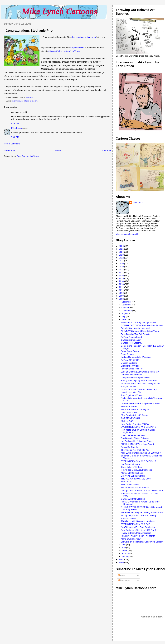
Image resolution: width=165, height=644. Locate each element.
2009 (122, 296)
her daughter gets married (84, 37)
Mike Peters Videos (130, 485)
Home (58, 150)
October (126, 308)
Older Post (106, 150)
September (127, 311)
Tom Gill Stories (128, 518)
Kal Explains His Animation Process (138, 441)
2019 (122, 267)
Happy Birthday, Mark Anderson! (136, 533)
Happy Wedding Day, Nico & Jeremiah (139, 380)
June (124, 319)
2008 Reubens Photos (131, 375)
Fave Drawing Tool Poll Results (136, 334)
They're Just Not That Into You (135, 450)
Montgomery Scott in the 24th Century (139, 515)
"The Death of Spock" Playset (135, 415)
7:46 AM (15, 137)
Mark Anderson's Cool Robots (135, 488)
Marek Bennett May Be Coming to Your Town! (142, 512)
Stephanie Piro (77, 48)
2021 (122, 261)
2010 (122, 293)
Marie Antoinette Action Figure (135, 409)
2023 (122, 255)
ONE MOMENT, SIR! (131, 418)
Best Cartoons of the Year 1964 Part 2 (139, 530)
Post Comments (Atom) (28, 156)
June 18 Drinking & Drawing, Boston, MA (140, 372)
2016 (122, 275)
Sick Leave (126, 482)
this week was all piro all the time (25, 101)
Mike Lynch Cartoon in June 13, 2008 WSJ (141, 453)
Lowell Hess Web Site (131, 392)
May (124, 545)
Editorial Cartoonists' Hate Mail (135, 328)
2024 (122, 252)
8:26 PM (15, 124)
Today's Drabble (129, 386)
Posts (121, 575)
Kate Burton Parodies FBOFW (135, 424)
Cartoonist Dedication (131, 340)
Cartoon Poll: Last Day (131, 343)
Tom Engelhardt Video (131, 395)
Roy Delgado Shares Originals (135, 438)
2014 (122, 281)
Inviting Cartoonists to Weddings (136, 357)
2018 (122, 269)
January (126, 556)
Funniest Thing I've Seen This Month (138, 536)
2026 (122, 246)
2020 (122, 264)
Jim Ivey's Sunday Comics (133, 476)
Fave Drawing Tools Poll (132, 369)
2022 (122, 258)
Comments (124, 580)
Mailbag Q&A (127, 421)
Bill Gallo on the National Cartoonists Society (142, 542)
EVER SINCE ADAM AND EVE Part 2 (138, 461)
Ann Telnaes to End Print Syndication (138, 527)
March (125, 551)
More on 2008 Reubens (132, 473)
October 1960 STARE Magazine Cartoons (140, 403)
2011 (122, 290)
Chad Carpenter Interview (133, 435)
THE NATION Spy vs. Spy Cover (136, 479)
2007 (122, 559)
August (125, 314)
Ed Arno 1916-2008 (130, 360)
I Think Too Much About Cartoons (136, 470)
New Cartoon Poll (129, 412)
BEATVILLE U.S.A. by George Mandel (139, 322)
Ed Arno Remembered (131, 337)
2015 (122, 278)
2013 (122, 284)
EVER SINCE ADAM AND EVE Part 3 (138, 427)
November (127, 305)
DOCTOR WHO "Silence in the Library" (139, 389)
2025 (122, 249)
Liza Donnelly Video (130, 366)
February (126, 554)
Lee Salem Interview (131, 464)
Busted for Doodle (129, 447)
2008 (122, 299)
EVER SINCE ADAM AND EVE (135, 524)
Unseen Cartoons (129, 363)
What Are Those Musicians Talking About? (141, 384)
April (124, 548)
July (124, 316)
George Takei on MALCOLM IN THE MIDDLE (142, 490)
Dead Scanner (128, 354)
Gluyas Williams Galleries (133, 499)
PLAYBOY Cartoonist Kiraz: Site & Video (140, 331)
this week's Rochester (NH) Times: (65, 51)
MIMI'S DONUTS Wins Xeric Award (137, 444)
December (127, 302)
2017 (122, 272)
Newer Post (9, 150)
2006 (122, 562)
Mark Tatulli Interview (131, 539)
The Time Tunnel (129, 406)
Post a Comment (12, 144)
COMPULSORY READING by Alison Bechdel (142, 325)
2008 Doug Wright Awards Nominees (138, 521)
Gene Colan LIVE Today (132, 467)
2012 (122, 287)
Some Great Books (130, 351)
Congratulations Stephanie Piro (29, 31)
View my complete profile (127, 234)
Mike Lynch (17, 128)
